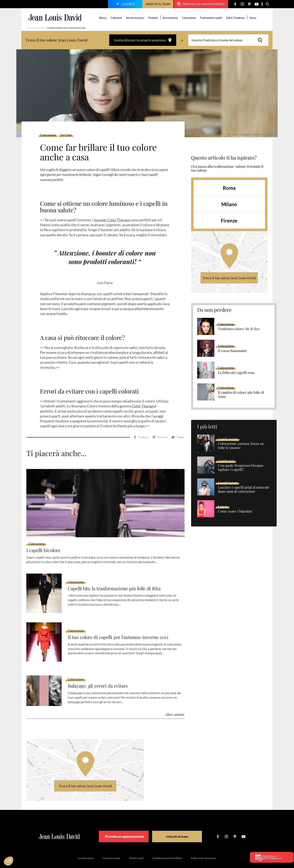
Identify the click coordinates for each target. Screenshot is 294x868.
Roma (229, 188)
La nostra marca (86, 846)
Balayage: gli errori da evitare (100, 674)
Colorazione (189, 18)
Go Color (66, 135)
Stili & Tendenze (236, 18)
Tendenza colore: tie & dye (239, 329)
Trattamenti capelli (212, 18)
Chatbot (125, 4)
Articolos (41, 28)
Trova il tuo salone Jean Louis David (229, 278)
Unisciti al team (158, 4)
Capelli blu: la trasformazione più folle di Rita (118, 577)
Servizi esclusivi (136, 18)
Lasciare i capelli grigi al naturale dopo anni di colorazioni (244, 489)
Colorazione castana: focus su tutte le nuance (241, 446)
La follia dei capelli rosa (236, 373)
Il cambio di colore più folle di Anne (241, 395)
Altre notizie (175, 703)
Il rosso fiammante (232, 351)
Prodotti (154, 18)
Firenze (229, 221)
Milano (229, 204)
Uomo (253, 18)
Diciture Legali (136, 846)
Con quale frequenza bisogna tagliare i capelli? (241, 468)
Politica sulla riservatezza (204, 846)
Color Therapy (143, 406)
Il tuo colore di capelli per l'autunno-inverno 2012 (122, 626)
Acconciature (171, 18)
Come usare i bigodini (235, 511)
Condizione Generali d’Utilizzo (167, 846)
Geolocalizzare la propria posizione (143, 40)
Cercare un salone (111, 846)
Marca (103, 18)
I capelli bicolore (45, 539)
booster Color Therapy (112, 220)
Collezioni (117, 18)
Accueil (31, 28)
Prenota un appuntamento (201, 4)
